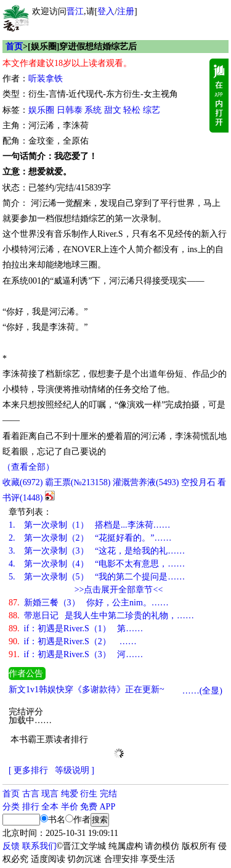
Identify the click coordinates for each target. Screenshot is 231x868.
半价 (70, 807)
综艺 (152, 110)
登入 (106, 11)
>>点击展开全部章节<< (119, 590)
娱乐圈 (41, 110)
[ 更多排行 (28, 770)
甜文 (113, 110)
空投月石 (198, 482)
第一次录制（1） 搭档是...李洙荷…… (90, 525)
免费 (89, 807)
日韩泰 (70, 110)
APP (108, 807)
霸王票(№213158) (78, 482)
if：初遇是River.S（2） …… (73, 641)
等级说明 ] (75, 770)
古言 (31, 794)
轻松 (132, 110)
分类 (11, 807)
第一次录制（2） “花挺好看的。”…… (90, 538)
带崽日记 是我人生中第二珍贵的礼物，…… (101, 616)
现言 (50, 794)
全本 (50, 807)
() (22, 482)
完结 (108, 794)
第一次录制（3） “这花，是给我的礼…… (97, 551)
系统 (93, 110)
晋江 (75, 11)
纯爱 (70, 794)
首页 (14, 47)
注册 (126, 11)
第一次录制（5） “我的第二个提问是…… (97, 577)
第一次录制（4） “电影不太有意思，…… (97, 564)
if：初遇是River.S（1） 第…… (76, 628)
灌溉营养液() (146, 482)
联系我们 (39, 846)
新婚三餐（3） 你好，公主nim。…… (89, 603)
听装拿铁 (46, 79)
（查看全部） (28, 467)
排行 (31, 807)
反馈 (11, 846)
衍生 (89, 794)
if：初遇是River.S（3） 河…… (76, 654)
